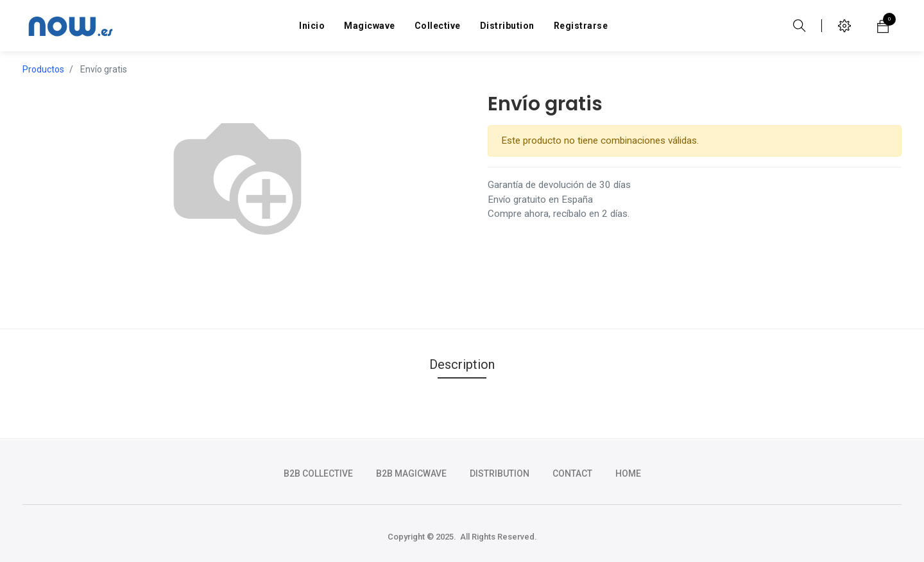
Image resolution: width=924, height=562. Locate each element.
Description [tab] (462, 364)
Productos (43, 69)
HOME (628, 473)
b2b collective (318, 473)
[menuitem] (312, 26)
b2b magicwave (411, 473)
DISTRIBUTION (500, 473)
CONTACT (572, 473)
